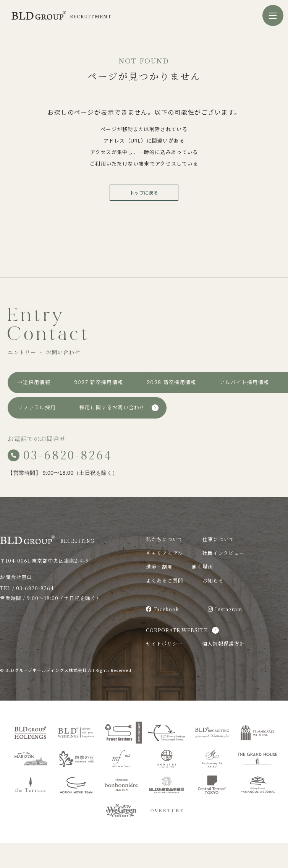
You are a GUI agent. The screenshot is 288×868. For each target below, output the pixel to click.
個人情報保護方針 (223, 669)
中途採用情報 (34, 382)
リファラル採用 (37, 433)
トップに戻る (144, 192)
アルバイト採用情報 (143, 408)
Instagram (225, 634)
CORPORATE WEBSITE (177, 655)
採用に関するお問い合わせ (151, 433)
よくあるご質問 (165, 606)
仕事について (218, 564)
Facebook (163, 634)
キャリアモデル (164, 578)
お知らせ (213, 606)
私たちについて (165, 564)
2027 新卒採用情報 (143, 382)
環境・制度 (159, 592)
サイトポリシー (164, 669)
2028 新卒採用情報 (42, 408)
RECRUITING (47, 565)
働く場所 (202, 592)
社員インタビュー (223, 578)
